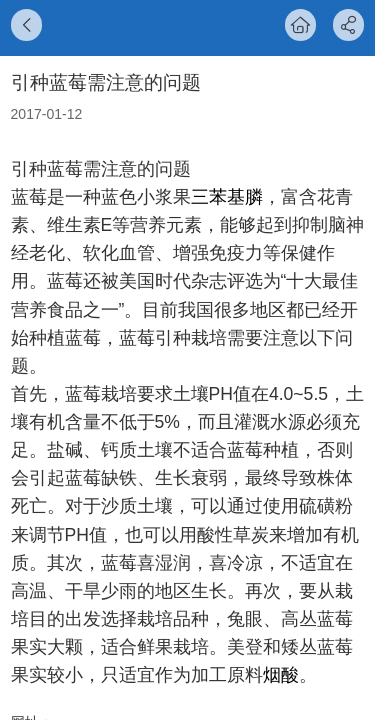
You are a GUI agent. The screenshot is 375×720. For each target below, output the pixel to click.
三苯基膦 (227, 197)
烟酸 (281, 675)
